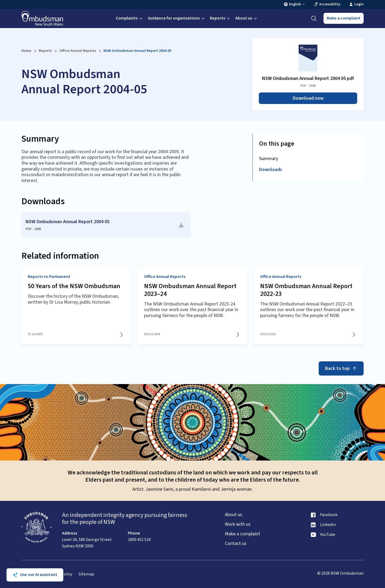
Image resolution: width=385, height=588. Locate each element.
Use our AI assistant (35, 575)
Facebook (329, 515)
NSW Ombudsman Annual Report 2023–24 (190, 290)
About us (247, 18)
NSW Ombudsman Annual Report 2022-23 (306, 290)
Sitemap (86, 574)
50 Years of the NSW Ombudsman (74, 286)
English (294, 4)
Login (356, 4)
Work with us (238, 524)
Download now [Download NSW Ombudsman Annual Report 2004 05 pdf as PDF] (308, 98)
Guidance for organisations (177, 18)
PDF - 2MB (33, 229)
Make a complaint (344, 18)
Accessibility (327, 4)
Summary (269, 159)
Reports (220, 18)
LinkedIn (328, 525)
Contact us (236, 544)
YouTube (328, 535)
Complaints (130, 18)
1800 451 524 (139, 540)
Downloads (271, 170)
